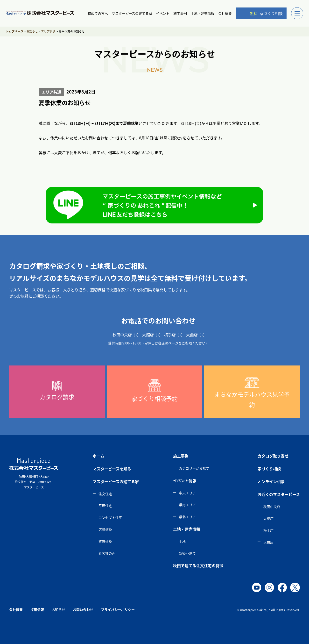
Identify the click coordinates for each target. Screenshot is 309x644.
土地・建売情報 (203, 13)
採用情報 (37, 609)
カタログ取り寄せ (273, 456)
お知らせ (58, 609)
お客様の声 (107, 553)
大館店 (268, 518)
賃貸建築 (105, 541)
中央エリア (187, 493)
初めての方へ (98, 13)
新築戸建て (187, 553)
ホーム (98, 456)
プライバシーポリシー (118, 609)
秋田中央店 (272, 507)
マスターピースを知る (112, 469)
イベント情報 (185, 480)
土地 (182, 541)
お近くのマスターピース (279, 494)
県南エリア (187, 505)
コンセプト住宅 (110, 517)
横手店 (268, 530)
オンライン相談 (271, 481)
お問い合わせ (83, 609)
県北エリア (187, 517)
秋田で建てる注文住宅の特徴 (198, 565)
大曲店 (268, 542)
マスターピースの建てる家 (132, 13)
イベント (163, 13)
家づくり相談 (262, 13)
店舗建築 (105, 529)
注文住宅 (105, 494)
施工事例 (180, 13)
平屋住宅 (105, 506)
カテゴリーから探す (194, 468)
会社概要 (225, 13)
